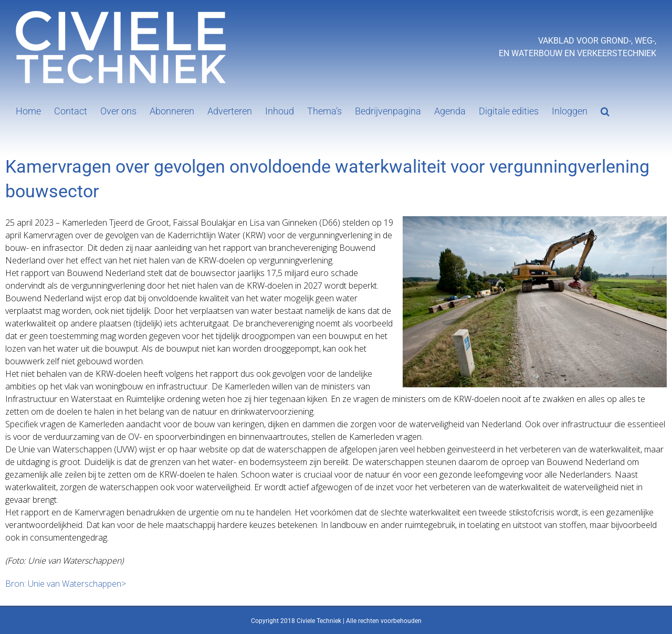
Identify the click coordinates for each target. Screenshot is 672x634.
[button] (605, 110)
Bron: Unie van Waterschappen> (66, 584)
